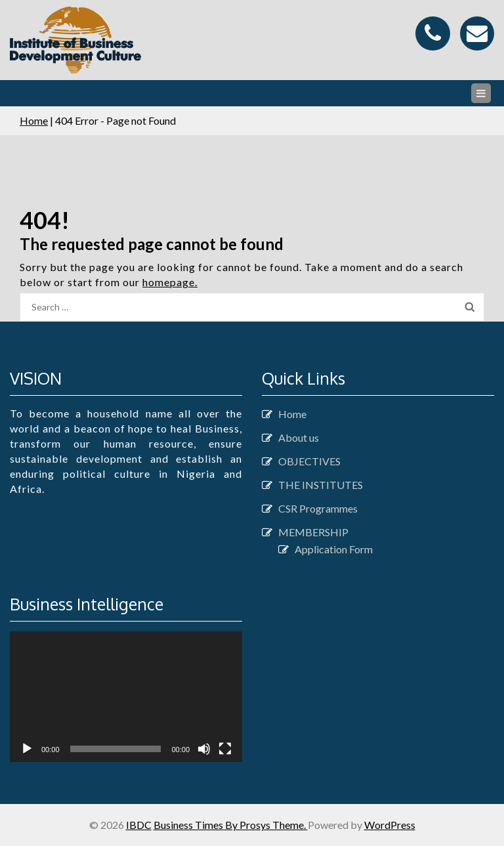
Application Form (334, 549)
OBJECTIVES (309, 461)
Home (34, 120)
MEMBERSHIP (313, 532)
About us (299, 437)
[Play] (27, 749)
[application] (126, 697)
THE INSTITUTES (321, 485)
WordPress (390, 825)
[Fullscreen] (225, 749)
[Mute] (204, 749)
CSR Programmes (318, 508)
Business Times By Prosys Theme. (231, 825)
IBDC (139, 825)
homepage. (170, 282)
